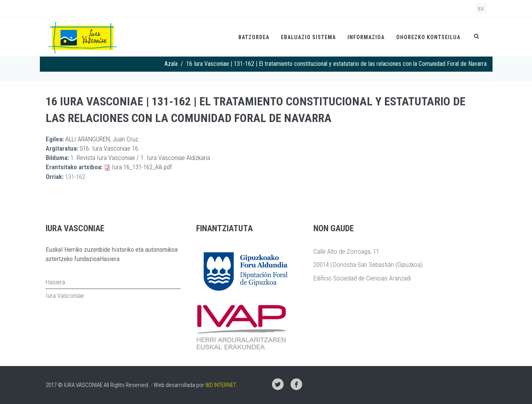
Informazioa (366, 37)
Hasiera (55, 282)
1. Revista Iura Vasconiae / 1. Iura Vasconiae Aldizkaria (140, 158)
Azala (171, 64)
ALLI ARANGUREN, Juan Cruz (102, 139)
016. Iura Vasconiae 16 (109, 148)
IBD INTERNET (221, 385)
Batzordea (254, 37)
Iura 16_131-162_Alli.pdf (142, 167)
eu (481, 9)
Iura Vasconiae (65, 296)
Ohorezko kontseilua (428, 37)
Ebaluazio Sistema (308, 37)
